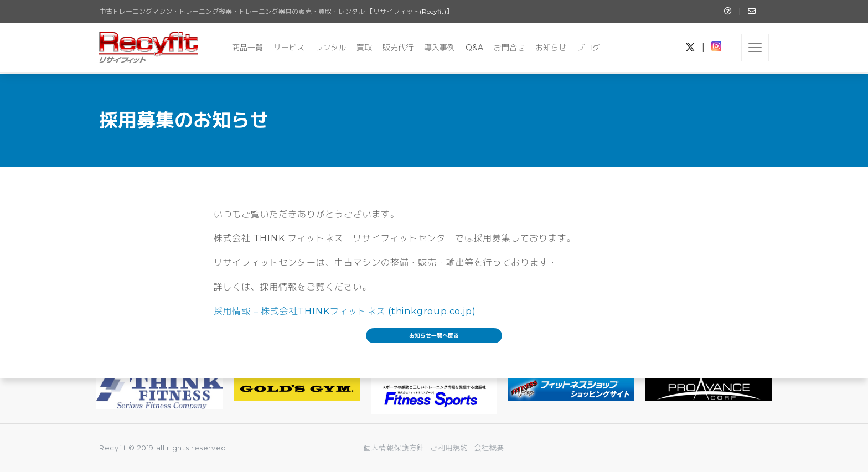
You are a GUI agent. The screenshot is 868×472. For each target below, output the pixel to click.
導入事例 (440, 48)
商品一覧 (247, 48)
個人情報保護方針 (394, 448)
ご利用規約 (450, 448)
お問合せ (509, 48)
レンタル (330, 48)
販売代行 (398, 48)
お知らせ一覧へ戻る (434, 336)
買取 (364, 48)
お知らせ (551, 48)
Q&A (474, 48)
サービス (289, 48)
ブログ (588, 48)
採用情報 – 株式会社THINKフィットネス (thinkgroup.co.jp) (345, 311)
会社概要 (489, 448)
